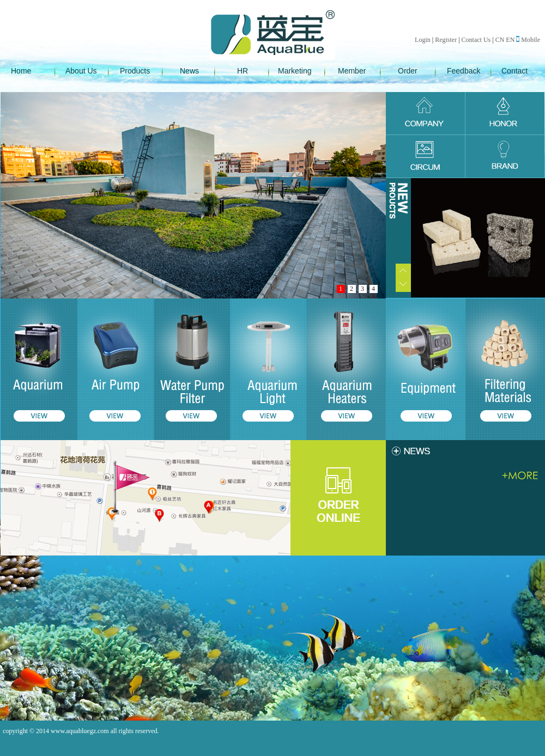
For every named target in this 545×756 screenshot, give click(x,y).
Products (135, 71)
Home (21, 71)
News (189, 71)
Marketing (295, 71)
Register (446, 40)
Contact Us (476, 40)
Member (352, 71)
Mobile (528, 40)
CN (500, 40)
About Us (81, 71)
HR (243, 71)
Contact (514, 71)
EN (510, 40)
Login (423, 40)
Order (408, 71)
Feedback (464, 71)
